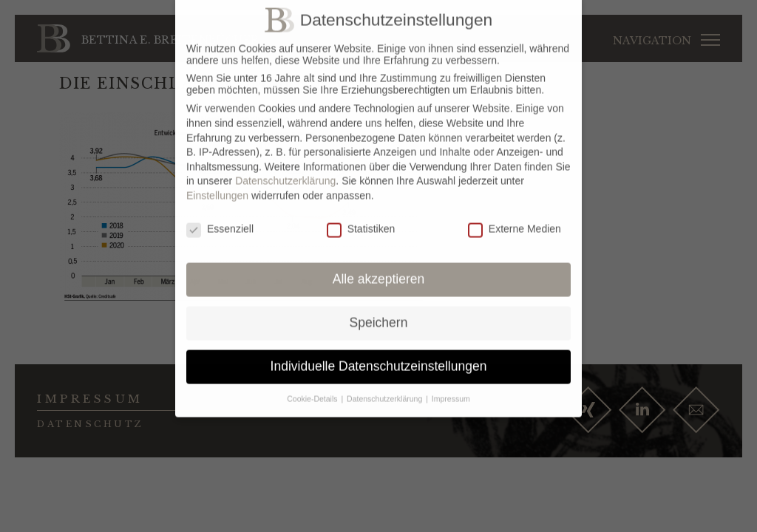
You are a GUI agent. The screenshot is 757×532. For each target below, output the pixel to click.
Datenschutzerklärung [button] (386, 392)
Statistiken (361, 222)
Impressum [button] (451, 392)
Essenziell (220, 222)
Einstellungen (217, 188)
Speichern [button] (379, 316)
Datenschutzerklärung (285, 174)
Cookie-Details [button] (313, 392)
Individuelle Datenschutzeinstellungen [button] (379, 359)
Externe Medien (515, 222)
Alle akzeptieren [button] (379, 273)
